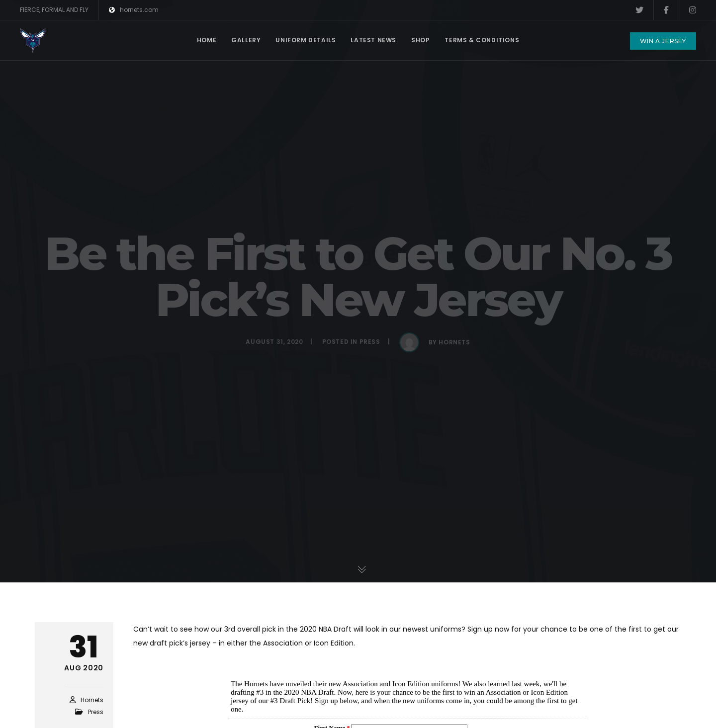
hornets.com (134, 10)
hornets (92, 700)
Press (96, 712)
